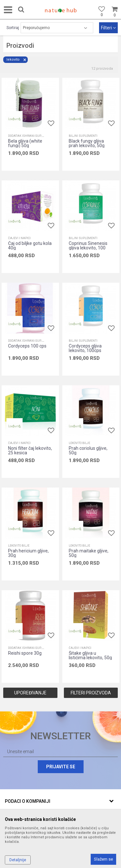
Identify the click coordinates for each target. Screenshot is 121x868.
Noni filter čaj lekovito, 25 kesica (30, 450)
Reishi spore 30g (25, 653)
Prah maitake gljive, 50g (89, 553)
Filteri (108, 28)
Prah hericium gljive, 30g (28, 553)
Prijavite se (61, 767)
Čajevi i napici (19, 238)
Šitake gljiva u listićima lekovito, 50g (90, 655)
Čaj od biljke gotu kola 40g (30, 246)
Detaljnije (18, 860)
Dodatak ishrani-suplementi (31, 136)
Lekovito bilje (79, 443)
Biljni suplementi (83, 136)
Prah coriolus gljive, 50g (88, 450)
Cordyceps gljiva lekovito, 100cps (85, 348)
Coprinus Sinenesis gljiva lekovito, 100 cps (88, 248)
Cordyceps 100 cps (27, 346)
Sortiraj (13, 28)
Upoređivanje (30, 693)
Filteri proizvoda (91, 693)
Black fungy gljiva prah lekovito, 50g (87, 143)
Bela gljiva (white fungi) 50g (25, 143)
